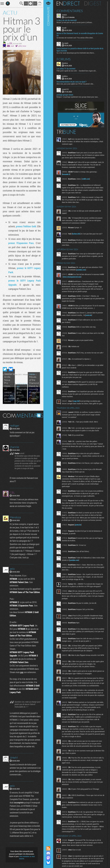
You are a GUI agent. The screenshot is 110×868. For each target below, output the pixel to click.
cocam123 (65, 89)
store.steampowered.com (72, 277)
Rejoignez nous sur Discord (48, 853)
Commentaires (70, 11)
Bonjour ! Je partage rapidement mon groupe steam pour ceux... (78, 97)
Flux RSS (48, 848)
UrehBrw (65, 76)
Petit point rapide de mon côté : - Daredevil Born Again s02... (77, 71)
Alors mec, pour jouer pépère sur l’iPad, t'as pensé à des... (75, 84)
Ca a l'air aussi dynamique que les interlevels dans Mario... (76, 53)
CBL (11, 43)
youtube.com (81, 270)
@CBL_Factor (22, 46)
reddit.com (86, 179)
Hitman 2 (26, 374)
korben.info (76, 234)
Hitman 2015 (17, 374)
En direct (68, 3)
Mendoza (65, 63)
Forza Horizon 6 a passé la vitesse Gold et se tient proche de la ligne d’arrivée (80, 50)
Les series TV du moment (66, 69)
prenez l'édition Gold (26, 226)
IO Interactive (7, 374)
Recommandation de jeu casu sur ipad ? (72, 82)
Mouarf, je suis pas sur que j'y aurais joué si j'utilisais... (75, 22)
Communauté (48, 420)
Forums (64, 59)
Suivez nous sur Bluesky (48, 863)
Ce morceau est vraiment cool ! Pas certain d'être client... (75, 38)
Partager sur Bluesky (11, 369)
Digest (93, 3)
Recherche (21, 3)
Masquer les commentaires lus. (39, 415)
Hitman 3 (33, 374)
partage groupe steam (65, 95)
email (12, 46)
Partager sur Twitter (5, 369)
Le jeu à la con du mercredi (67, 20)
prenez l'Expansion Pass (21, 243)
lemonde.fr (66, 174)
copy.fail (76, 401)
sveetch (64, 15)
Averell (64, 28)
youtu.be (89, 315)
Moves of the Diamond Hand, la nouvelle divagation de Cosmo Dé (80, 34)
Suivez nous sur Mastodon (48, 858)
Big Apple (65, 43)
